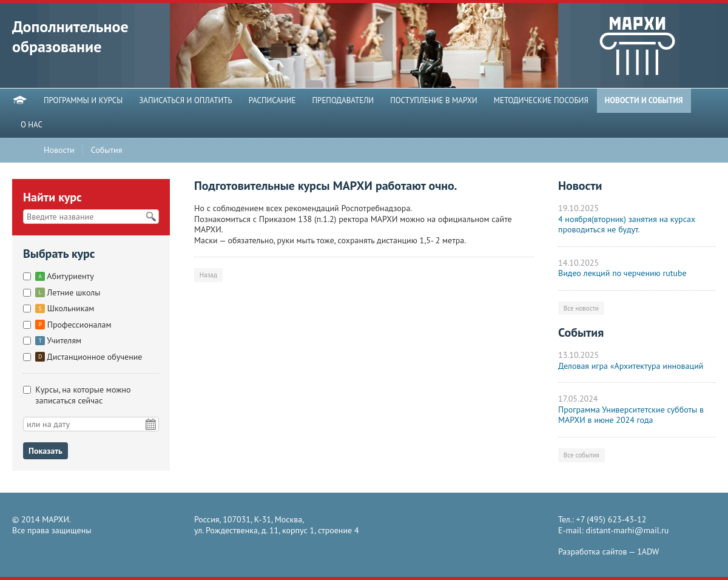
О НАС (32, 125)
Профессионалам (73, 325)
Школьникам (65, 308)
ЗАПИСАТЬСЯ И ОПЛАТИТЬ (186, 101)
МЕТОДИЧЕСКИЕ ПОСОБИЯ (541, 101)
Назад (208, 275)
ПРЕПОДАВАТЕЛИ (343, 101)
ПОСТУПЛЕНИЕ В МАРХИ (434, 101)
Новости (59, 150)
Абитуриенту (64, 276)
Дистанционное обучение (89, 357)
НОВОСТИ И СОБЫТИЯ (644, 101)
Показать (45, 451)
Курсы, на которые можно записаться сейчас (83, 395)
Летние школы (68, 292)
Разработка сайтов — (608, 552)
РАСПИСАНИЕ (272, 101)
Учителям (58, 340)
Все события (581, 455)
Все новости (581, 308)
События (107, 150)
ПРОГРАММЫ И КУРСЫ (83, 101)
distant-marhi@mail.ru (628, 530)
